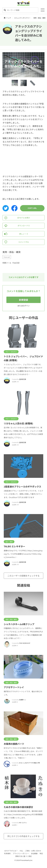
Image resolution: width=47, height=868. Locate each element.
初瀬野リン (23, 700)
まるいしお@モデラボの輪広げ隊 (29, 763)
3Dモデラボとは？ (11, 851)
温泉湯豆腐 (23, 379)
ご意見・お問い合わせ (33, 851)
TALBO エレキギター (14, 546)
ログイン (26, 306)
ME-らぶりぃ (23, 823)
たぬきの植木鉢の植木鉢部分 (18, 807)
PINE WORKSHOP (25, 643)
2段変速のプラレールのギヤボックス (22, 486)
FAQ (21, 851)
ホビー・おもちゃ (11, 352)
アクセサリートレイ (14, 687)
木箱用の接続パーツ (14, 744)
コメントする (16, 242)
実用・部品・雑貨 (39, 18)
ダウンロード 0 (16, 226)
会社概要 (34, 853)
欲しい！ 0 (15, 234)
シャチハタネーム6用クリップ (19, 624)
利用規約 (7, 853)
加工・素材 (9, 542)
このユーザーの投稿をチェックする (24, 576)
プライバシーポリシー (21, 853)
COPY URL (32, 208)
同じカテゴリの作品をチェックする (23, 836)
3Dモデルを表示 (16, 218)
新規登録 (24, 300)
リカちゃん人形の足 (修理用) (18, 423)
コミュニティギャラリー (22, 18)
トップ (9, 18)
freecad (7, 257)
